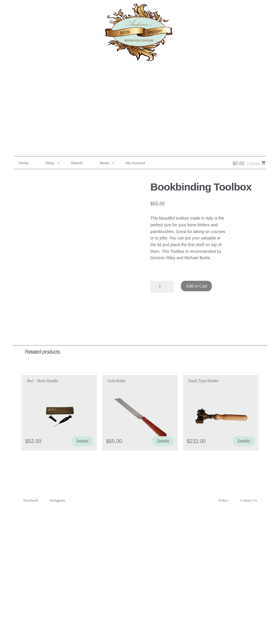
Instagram (57, 500)
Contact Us (248, 500)
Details (82, 441)
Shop (50, 163)
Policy (223, 500)
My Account (135, 163)
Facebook (31, 500)
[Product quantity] (162, 287)
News (104, 163)
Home (24, 163)
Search (77, 163)
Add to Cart (196, 286)
